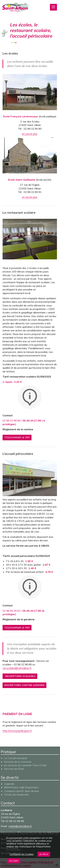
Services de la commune (18, 762)
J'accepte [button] (14, 861)
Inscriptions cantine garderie (24, 685)
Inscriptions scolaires (20, 676)
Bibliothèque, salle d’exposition (21, 787)
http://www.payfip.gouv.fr (17, 731)
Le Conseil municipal (15, 758)
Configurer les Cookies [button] (22, 854)
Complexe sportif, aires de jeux (22, 791)
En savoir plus (14, 849)
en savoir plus (30, 134)
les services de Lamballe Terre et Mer (25, 765)
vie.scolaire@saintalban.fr (17, 668)
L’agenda (9, 784)
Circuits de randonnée (16, 794)
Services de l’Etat (14, 769)
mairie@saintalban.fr (20, 826)
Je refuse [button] (44, 854)
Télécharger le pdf (17, 437)
